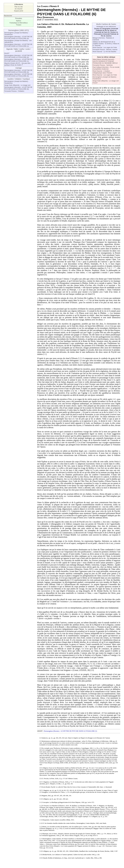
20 (92, 670)
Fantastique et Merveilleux (19, 23)
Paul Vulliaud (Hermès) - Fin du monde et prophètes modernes (106, 68)
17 (68, 511)
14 (115, 412)
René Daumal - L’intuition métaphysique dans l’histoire (102, 72)
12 (80, 358)
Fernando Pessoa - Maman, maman (105, 49)
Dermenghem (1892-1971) (19, 30)
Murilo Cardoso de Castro (106, 24)
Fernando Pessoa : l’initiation (14, 91)
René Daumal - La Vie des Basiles (104, 52)
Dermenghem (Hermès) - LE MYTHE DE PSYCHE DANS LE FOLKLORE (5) (18, 75)
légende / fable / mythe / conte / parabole (19, 50)
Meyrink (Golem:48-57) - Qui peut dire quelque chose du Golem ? (17, 64)
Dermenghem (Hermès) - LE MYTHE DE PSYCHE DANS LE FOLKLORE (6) (18, 37)
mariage (19, 68)
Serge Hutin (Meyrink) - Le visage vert (17, 85)
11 (45, 354)
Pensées (19, 18)
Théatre (19, 25)
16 (61, 498)
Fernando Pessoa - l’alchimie (103, 65)
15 (77, 442)
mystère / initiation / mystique (19, 79)
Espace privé (19, 11)
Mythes (19, 21)
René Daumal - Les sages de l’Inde (105, 47)
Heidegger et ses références (106, 27)
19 (72, 580)
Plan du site (19, 7)
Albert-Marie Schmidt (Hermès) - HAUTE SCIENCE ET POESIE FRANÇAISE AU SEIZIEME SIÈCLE (105, 61)
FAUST (7, 53)
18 (44, 576)
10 (61, 330)
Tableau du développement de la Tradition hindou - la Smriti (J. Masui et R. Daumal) (106, 44)
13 (113, 380)
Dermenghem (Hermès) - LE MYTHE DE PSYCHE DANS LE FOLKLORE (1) (18, 45)
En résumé (19, 9)
